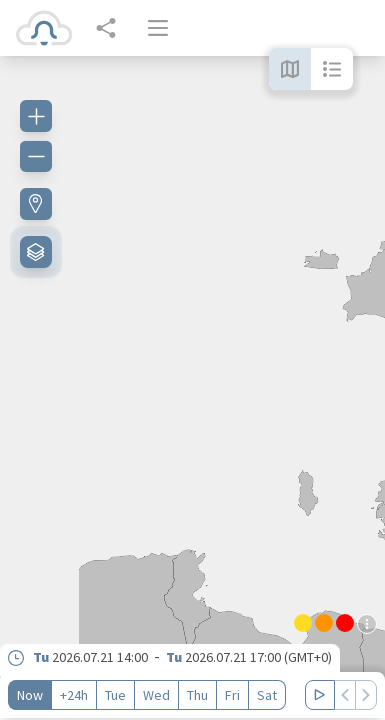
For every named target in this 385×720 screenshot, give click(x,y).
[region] (192, 388)
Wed (156, 695)
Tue (115, 695)
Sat (267, 695)
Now (30, 695)
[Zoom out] (36, 156)
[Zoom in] (36, 116)
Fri (232, 695)
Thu (197, 695)
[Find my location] (36, 204)
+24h (74, 695)
